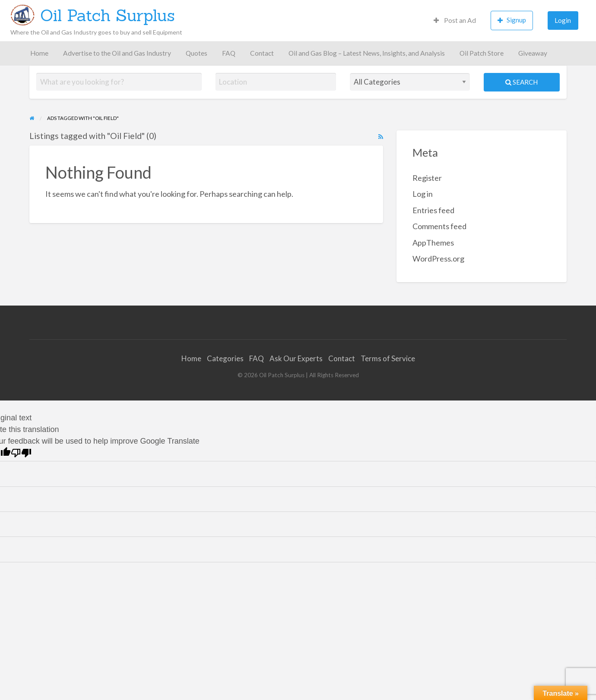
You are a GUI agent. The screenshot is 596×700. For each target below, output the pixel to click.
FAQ (229, 53)
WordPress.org (438, 259)
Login (563, 20)
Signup (512, 20)
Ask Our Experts (296, 358)
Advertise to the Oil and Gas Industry (117, 53)
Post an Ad (455, 20)
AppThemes (433, 243)
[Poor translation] (21, 453)
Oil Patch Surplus (108, 15)
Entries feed (433, 210)
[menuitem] (455, 20)
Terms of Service (388, 358)
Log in (423, 194)
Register (427, 178)
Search (521, 82)
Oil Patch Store (482, 53)
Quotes (197, 53)
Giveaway (533, 53)
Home (39, 53)
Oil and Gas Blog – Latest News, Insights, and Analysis (367, 53)
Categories (225, 358)
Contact (262, 53)
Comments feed (439, 226)
